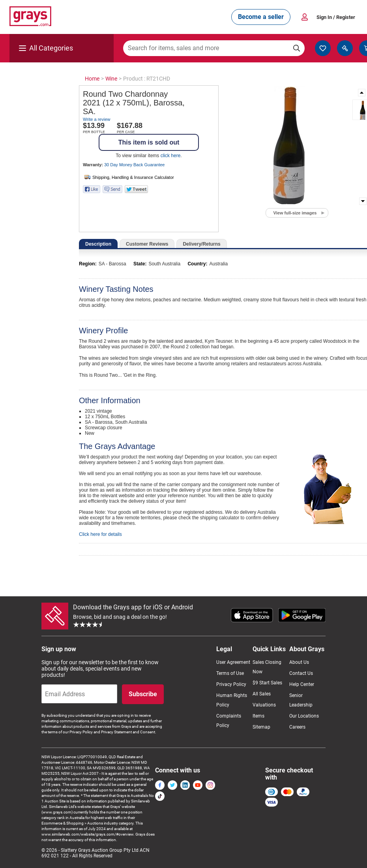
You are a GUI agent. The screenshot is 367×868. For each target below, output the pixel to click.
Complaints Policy (229, 721)
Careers (297, 727)
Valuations (264, 705)
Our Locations (304, 716)
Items (258, 716)
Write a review (96, 119)
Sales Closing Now (267, 667)
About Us (299, 662)
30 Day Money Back (134, 165)
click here (171, 156)
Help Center (302, 684)
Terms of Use (230, 673)
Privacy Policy (231, 684)
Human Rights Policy (232, 700)
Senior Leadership (301, 700)
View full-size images (295, 213)
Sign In (336, 17)
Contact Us (301, 673)
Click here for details (100, 534)
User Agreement (233, 662)
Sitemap (261, 727)
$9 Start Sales (267, 683)
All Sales (262, 694)
